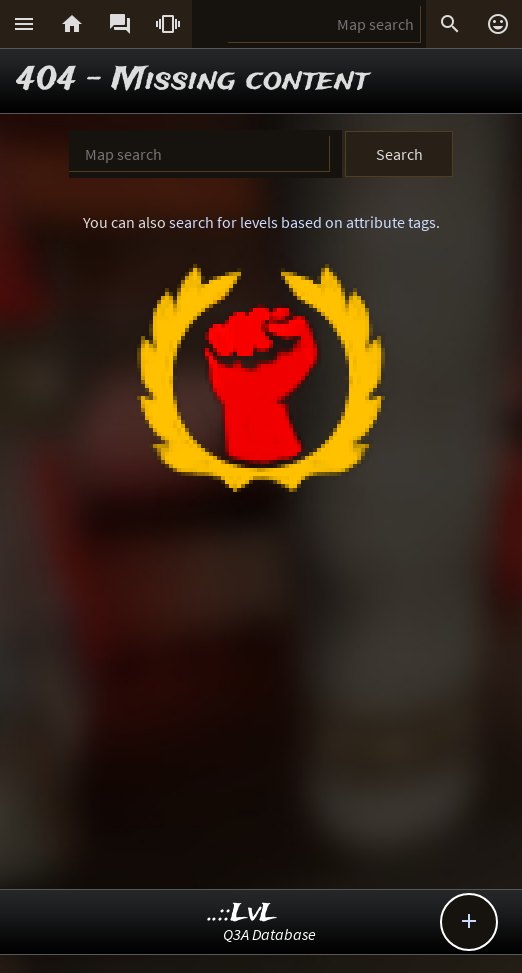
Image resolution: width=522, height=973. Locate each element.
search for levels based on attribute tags (302, 222)
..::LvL (242, 913)
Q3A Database (269, 934)
